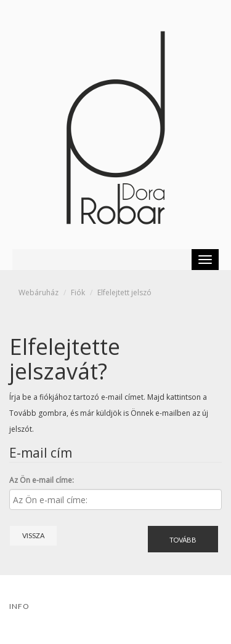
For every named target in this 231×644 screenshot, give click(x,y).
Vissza (33, 535)
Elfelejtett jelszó (124, 292)
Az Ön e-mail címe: (42, 480)
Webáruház (38, 292)
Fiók (78, 292)
